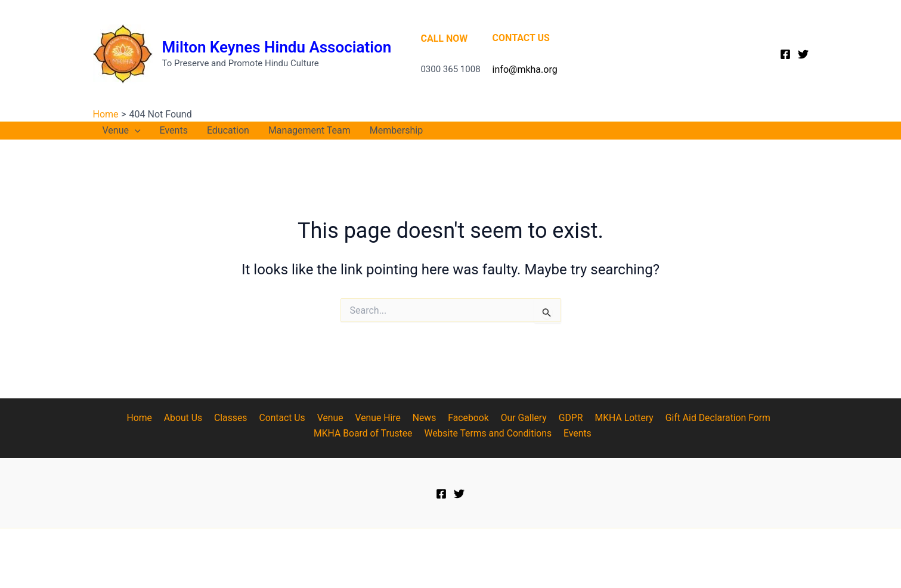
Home (148, 418)
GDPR (563, 418)
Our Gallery (518, 418)
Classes (236, 418)
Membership (396, 130)
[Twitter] (803, 54)
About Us (190, 418)
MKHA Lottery (615, 418)
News (422, 418)
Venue (122, 131)
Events (174, 130)
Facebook (464, 418)
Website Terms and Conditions (489, 433)
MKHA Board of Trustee (364, 433)
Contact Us (286, 418)
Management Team (309, 130)
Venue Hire (378, 418)
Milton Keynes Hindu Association (277, 47)
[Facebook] (785, 54)
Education (228, 130)
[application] (135, 131)
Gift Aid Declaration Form (708, 418)
